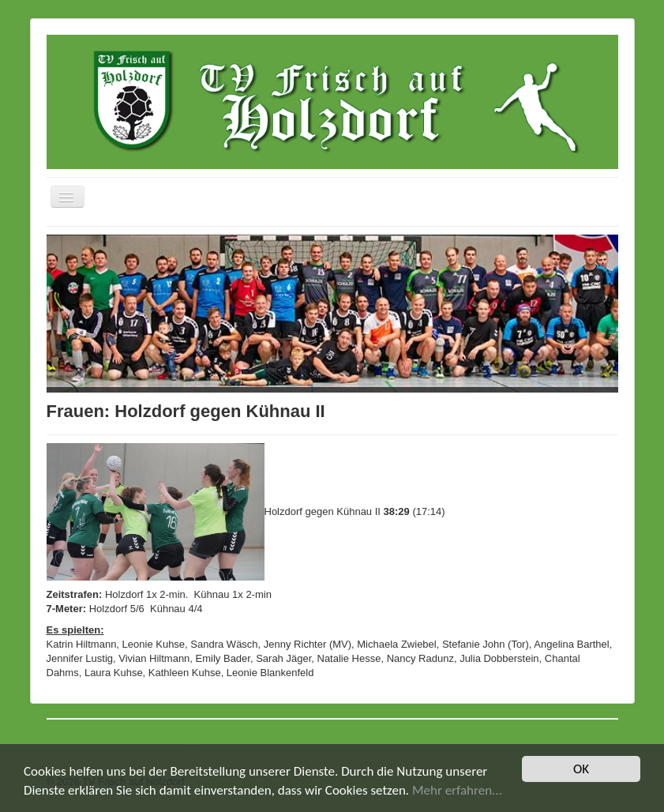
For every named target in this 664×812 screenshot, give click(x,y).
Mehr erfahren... (457, 790)
